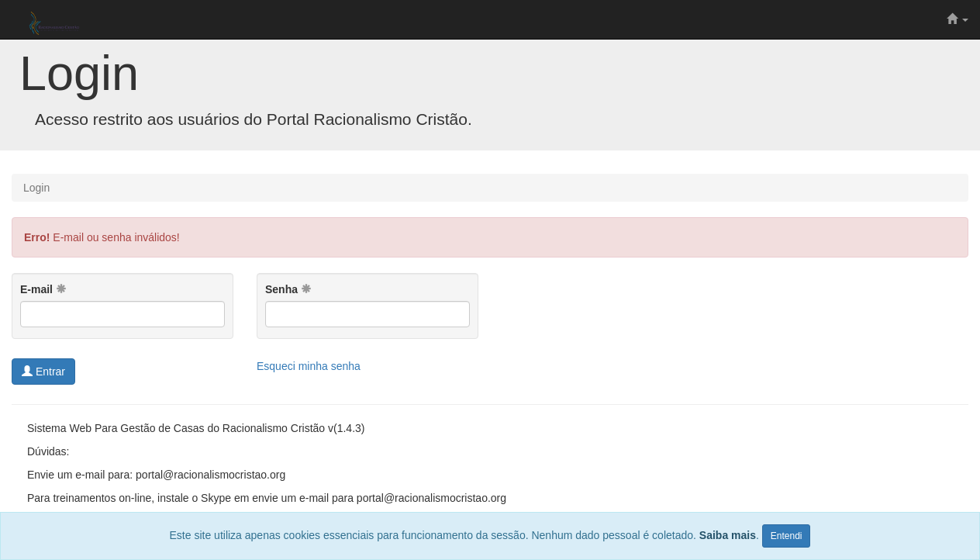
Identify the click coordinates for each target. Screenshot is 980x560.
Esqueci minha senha (309, 366)
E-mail (43, 289)
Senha (288, 289)
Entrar (43, 372)
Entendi (787, 536)
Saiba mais (728, 535)
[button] (958, 19)
